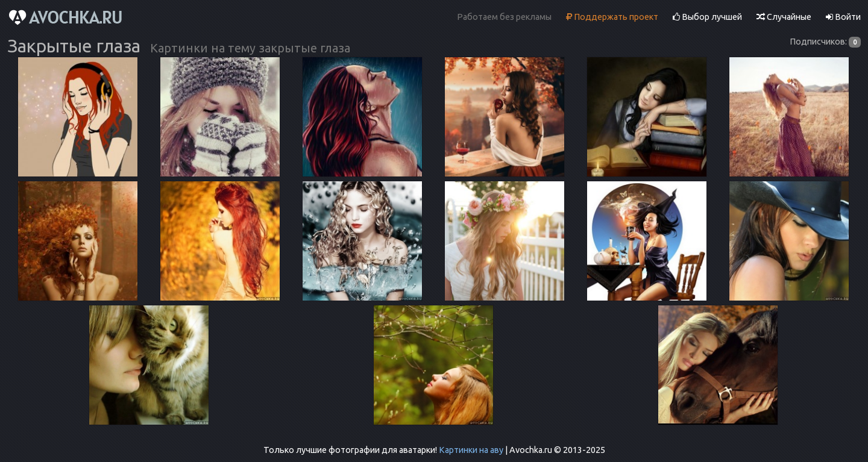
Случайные (784, 17)
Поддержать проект (612, 17)
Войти (843, 17)
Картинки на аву (471, 450)
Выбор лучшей (707, 17)
